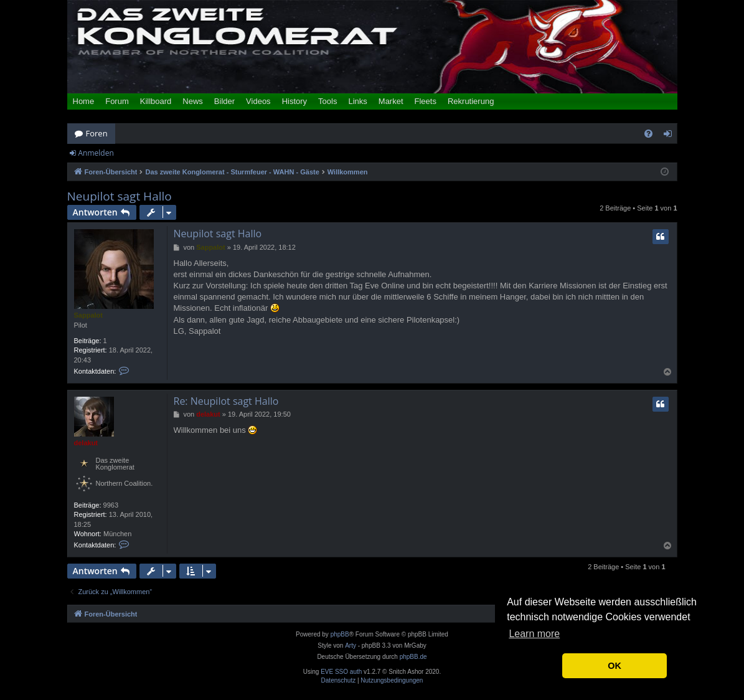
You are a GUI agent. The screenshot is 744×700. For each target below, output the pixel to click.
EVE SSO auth (341, 672)
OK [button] (615, 666)
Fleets (426, 101)
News (193, 101)
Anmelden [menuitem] (671, 136)
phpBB (340, 634)
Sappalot (88, 315)
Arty (351, 646)
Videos (258, 101)
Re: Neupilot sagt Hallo (226, 401)
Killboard (156, 101)
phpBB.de (413, 657)
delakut (86, 443)
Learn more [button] (534, 634)
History (294, 101)
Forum (117, 101)
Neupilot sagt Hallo (120, 196)
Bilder (224, 101)
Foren (97, 133)
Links (357, 101)
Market (391, 101)
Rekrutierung (471, 101)
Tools (327, 101)
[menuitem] (648, 134)
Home (84, 101)
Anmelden (96, 153)
